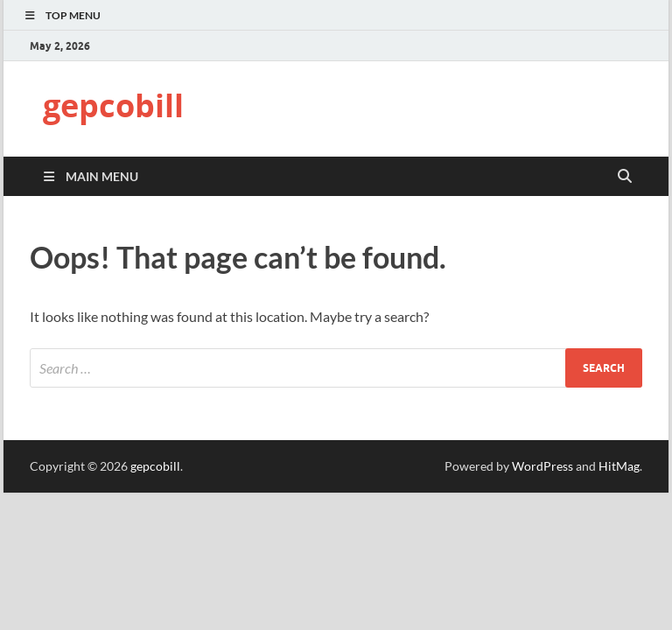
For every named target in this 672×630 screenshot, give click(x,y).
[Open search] (625, 177)
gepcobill (113, 105)
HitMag (619, 466)
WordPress (542, 466)
